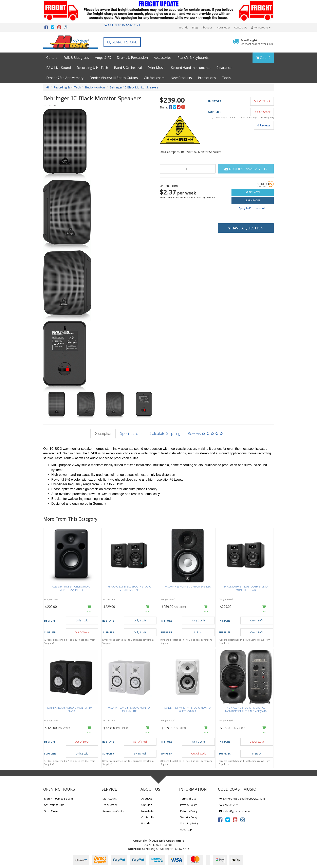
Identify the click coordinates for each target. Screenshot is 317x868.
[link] (220, 820)
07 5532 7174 (229, 805)
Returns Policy (189, 811)
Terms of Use (188, 799)
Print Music (156, 68)
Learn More (253, 200)
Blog (195, 27)
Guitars (52, 58)
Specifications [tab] (131, 433)
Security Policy (189, 817)
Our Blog (147, 805)
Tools (226, 78)
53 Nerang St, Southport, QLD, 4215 (242, 799)
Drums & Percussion (132, 58)
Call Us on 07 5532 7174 (122, 25)
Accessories (163, 58)
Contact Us (241, 27)
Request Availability (246, 169)
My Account (109, 799)
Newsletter (223, 27)
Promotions (207, 78)
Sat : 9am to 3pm (54, 805)
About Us (207, 27)
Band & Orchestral (128, 68)
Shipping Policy (189, 823)
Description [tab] (103, 433)
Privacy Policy (188, 805)
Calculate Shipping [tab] (165, 433)
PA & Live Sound (59, 68)
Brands (184, 27)
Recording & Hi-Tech (92, 68)
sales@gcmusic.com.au (235, 811)
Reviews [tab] (205, 433)
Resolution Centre (114, 811)
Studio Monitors (95, 87)
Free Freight (257, 42)
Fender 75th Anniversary (65, 78)
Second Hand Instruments (191, 68)
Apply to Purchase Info (253, 208)
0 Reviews (264, 125)
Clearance (224, 68)
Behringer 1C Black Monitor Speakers (134, 87)
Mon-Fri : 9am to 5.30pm (59, 799)
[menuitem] (171, 107)
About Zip (186, 829)
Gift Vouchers (154, 78)
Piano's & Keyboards (193, 58)
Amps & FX (103, 58)
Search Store (122, 42)
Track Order (110, 805)
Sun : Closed (52, 811)
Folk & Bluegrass (76, 58)
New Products (181, 78)
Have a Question (246, 228)
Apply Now (253, 192)
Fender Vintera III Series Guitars (114, 78)
